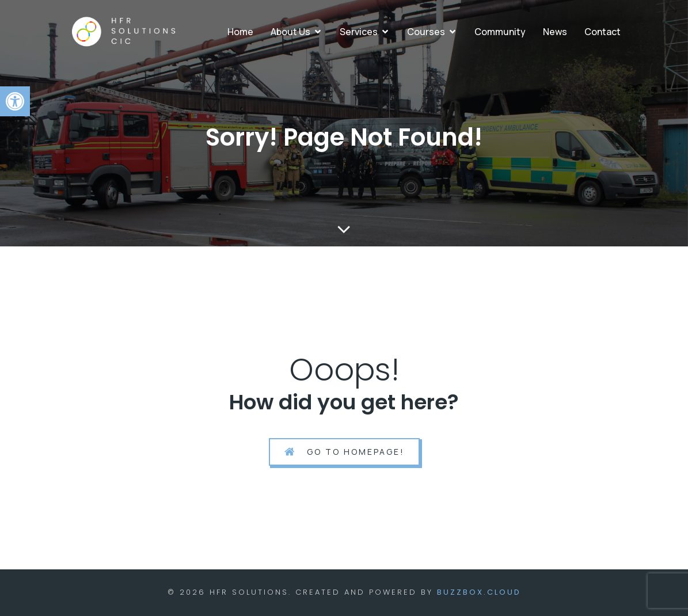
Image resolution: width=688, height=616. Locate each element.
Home (240, 32)
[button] (15, 101)
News (555, 32)
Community (500, 32)
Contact (603, 32)
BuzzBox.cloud (479, 592)
